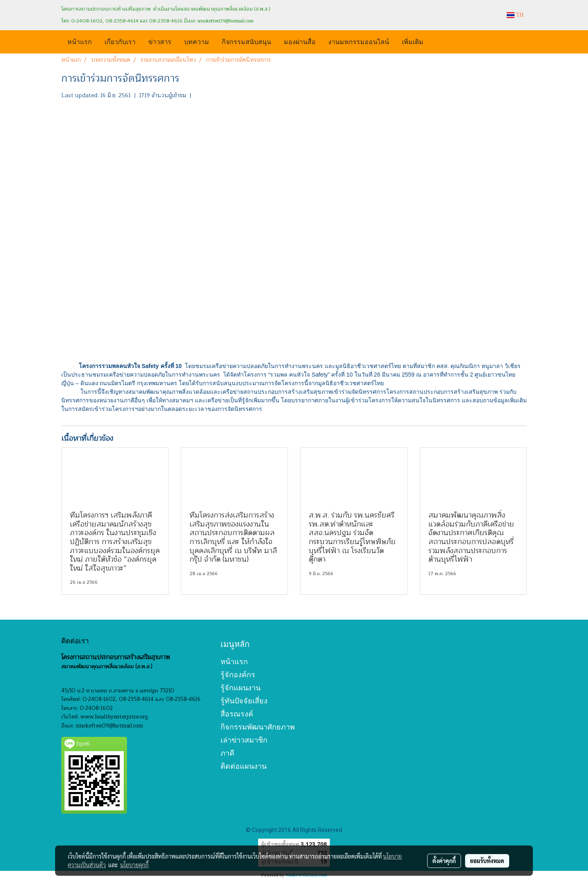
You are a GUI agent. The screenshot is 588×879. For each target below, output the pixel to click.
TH (515, 15)
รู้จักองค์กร (238, 675)
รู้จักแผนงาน (241, 688)
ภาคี (227, 753)
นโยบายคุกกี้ (134, 865)
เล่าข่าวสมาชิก (244, 740)
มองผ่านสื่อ (300, 41)
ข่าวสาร (160, 41)
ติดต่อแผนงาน (244, 766)
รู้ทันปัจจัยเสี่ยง (244, 701)
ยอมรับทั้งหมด (487, 861)
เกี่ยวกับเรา (120, 41)
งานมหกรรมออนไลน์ (359, 41)
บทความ (197, 41)
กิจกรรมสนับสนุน (246, 41)
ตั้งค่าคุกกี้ (444, 861)
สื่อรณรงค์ (237, 714)
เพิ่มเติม (413, 41)
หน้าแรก (80, 41)
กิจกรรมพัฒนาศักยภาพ (258, 727)
